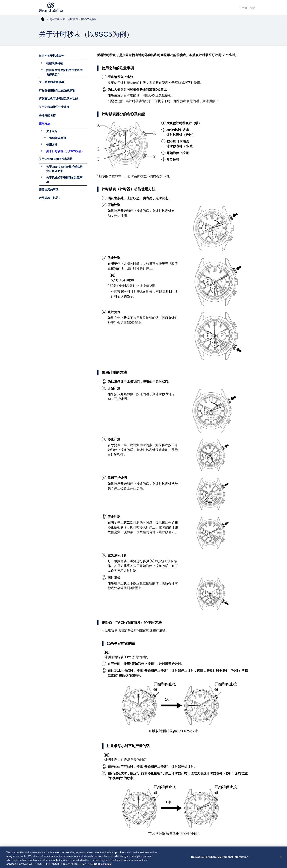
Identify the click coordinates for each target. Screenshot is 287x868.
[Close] (281, 861)
